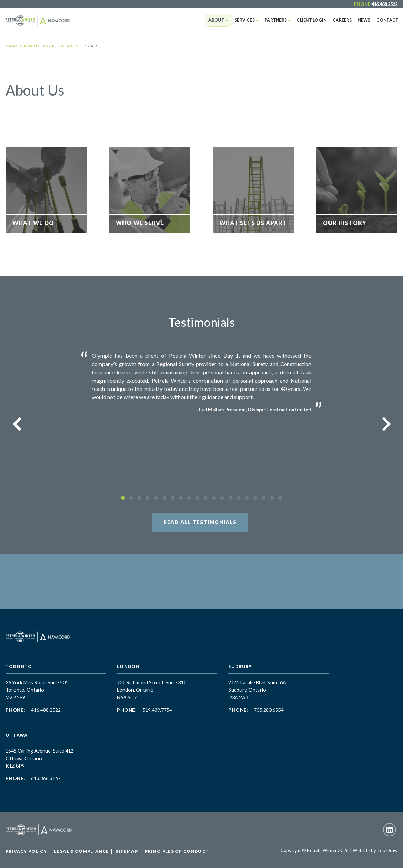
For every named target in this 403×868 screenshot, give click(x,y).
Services (249, 20)
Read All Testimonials (200, 522)
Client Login (315, 20)
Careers (344, 20)
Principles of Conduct (177, 851)
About (222, 20)
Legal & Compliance (81, 851)
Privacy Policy (26, 851)
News (365, 20)
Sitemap (127, 851)
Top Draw (387, 850)
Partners (280, 20)
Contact (388, 20)
